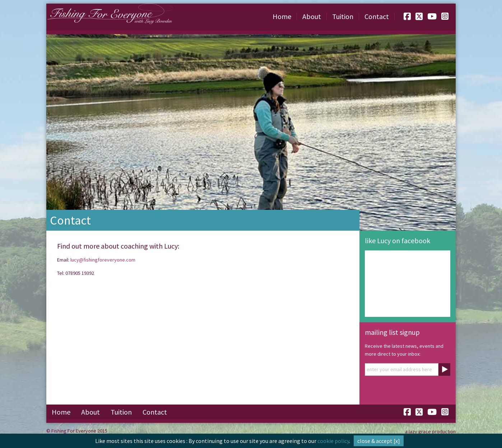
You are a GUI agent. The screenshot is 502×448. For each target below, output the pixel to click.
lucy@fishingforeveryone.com (103, 260)
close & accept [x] (379, 441)
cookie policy (333, 441)
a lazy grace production (430, 431)
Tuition (343, 16)
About (312, 16)
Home (282, 16)
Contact (377, 16)
